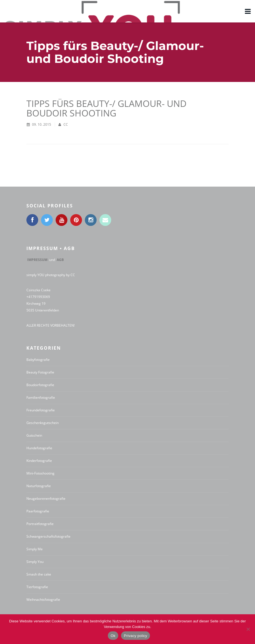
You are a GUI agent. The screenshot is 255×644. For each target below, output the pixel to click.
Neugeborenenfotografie (46, 499)
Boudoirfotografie (40, 385)
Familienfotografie (41, 397)
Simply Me (35, 549)
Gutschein (34, 435)
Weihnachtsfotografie (43, 600)
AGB (60, 260)
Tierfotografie (37, 587)
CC (66, 124)
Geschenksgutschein (43, 423)
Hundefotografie (39, 448)
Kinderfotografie (39, 461)
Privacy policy (136, 636)
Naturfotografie (39, 486)
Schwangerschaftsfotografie (48, 536)
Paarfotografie (38, 511)
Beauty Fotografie (40, 372)
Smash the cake (39, 574)
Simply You (35, 562)
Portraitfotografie (40, 524)
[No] (248, 629)
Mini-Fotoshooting (40, 473)
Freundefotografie (41, 410)
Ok (113, 636)
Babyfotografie (38, 360)
